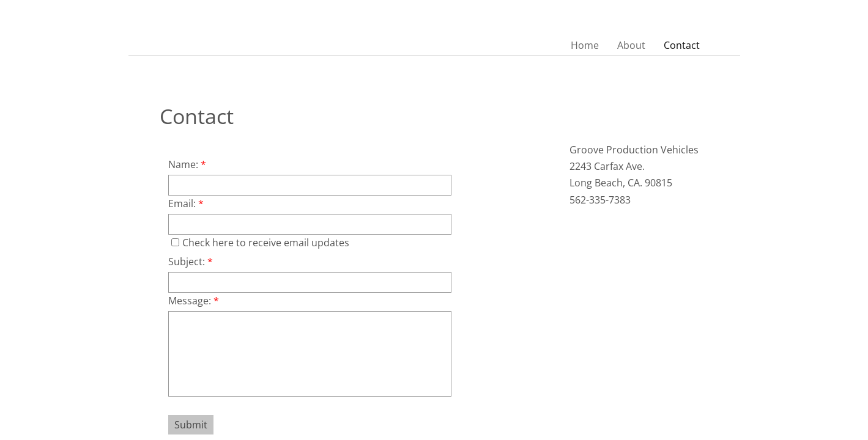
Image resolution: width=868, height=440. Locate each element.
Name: (187, 164)
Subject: (191, 262)
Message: (194, 301)
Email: (186, 204)
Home (585, 45)
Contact (682, 45)
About (631, 45)
